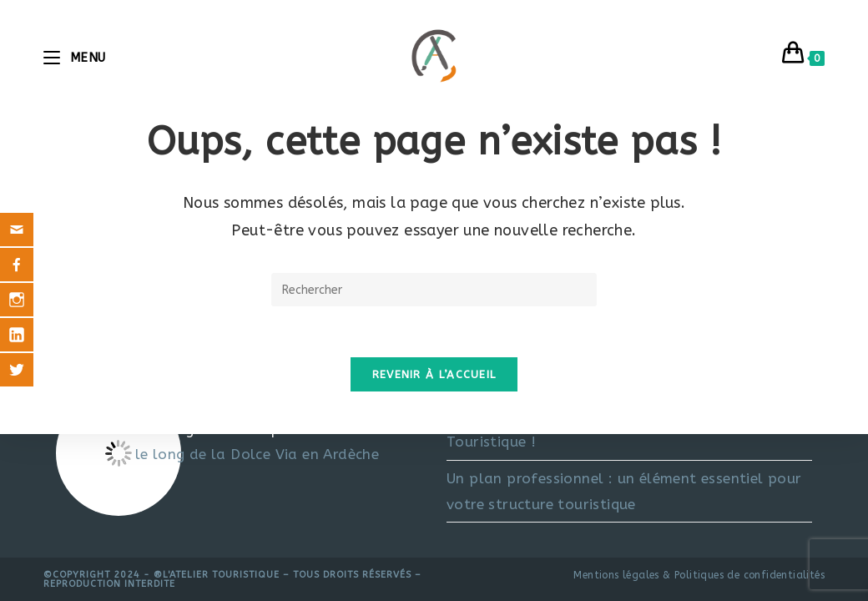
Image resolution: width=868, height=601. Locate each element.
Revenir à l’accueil (434, 374)
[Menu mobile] (75, 58)
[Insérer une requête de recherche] (434, 290)
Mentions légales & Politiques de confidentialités (699, 575)
